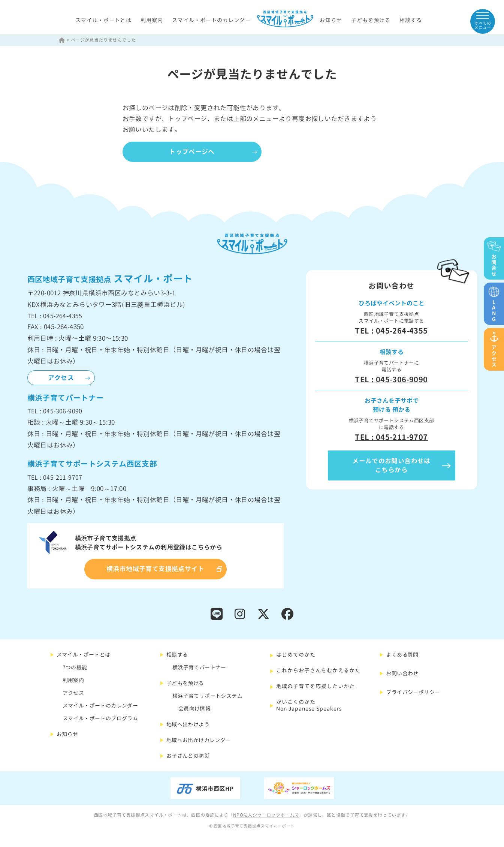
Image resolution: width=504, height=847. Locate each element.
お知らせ (331, 20)
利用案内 (152, 20)
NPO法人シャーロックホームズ (266, 816)
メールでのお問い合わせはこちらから (391, 466)
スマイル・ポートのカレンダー (211, 20)
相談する (411, 20)
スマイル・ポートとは (103, 20)
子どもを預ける (371, 20)
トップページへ (194, 152)
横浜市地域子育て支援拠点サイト (155, 569)
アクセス (61, 378)
